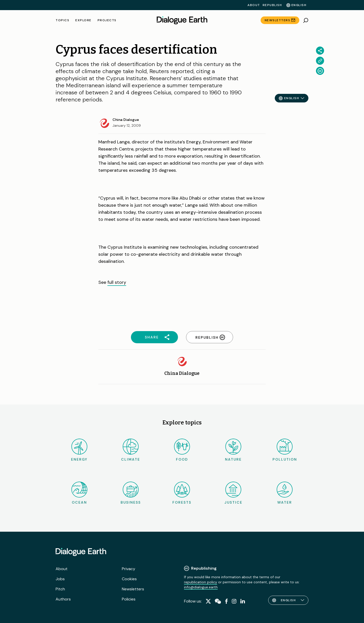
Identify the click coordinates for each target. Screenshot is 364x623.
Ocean (79, 493)
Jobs (60, 579)
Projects (107, 20)
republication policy (201, 582)
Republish (272, 5)
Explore (83, 20)
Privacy (129, 569)
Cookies (129, 579)
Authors (63, 599)
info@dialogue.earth (201, 587)
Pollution (285, 450)
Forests (182, 493)
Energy (79, 450)
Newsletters (278, 20)
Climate (131, 450)
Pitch (60, 589)
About (254, 5)
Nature (233, 450)
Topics (62, 20)
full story (117, 282)
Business (131, 493)
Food (182, 450)
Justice (233, 493)
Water (285, 493)
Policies (129, 599)
